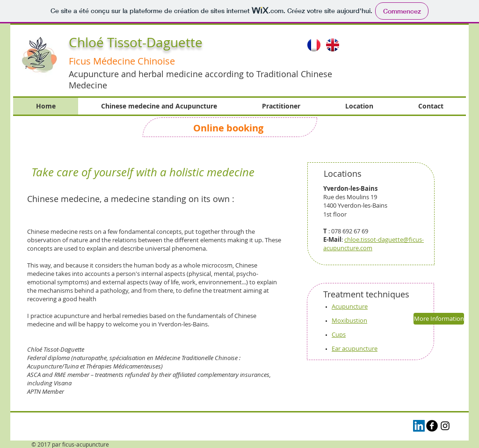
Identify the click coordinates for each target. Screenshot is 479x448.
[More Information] (439, 319)
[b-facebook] (432, 426)
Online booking (229, 128)
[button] (395, 55)
